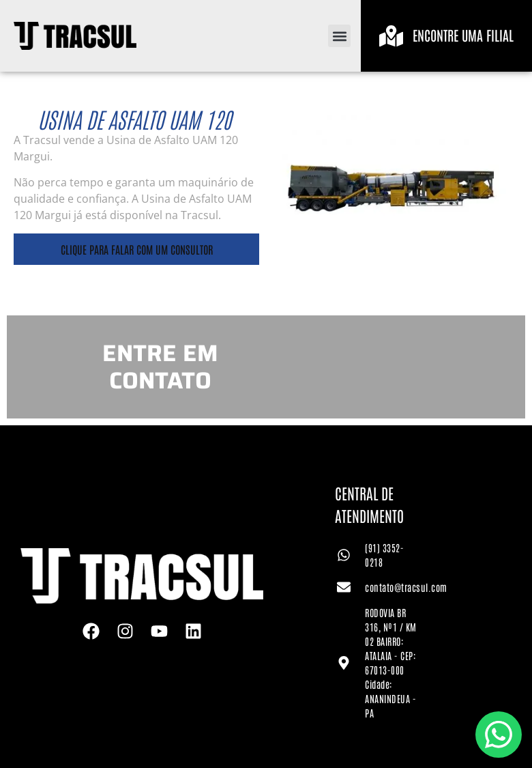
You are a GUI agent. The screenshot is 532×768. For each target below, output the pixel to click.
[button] (339, 36)
